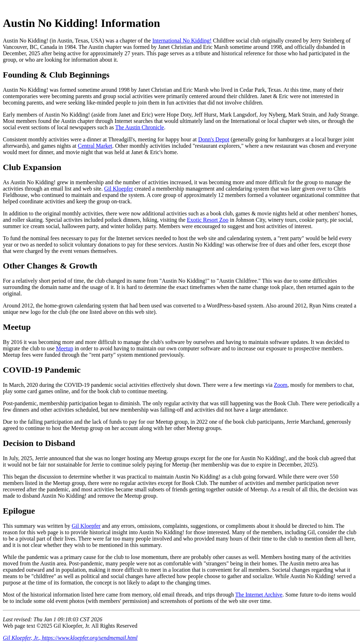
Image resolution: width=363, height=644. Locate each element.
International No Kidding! (182, 41)
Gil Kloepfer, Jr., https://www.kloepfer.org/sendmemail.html (70, 638)
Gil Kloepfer (119, 189)
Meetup (65, 348)
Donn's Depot (214, 139)
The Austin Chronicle (140, 127)
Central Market (95, 146)
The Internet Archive (259, 595)
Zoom (281, 385)
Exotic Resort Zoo (208, 220)
